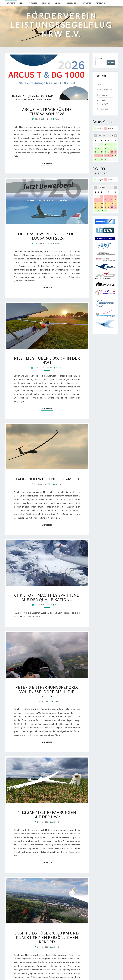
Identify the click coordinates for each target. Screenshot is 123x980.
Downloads (86, 3)
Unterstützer (100, 3)
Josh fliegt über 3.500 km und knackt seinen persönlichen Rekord (47, 937)
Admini (58, 119)
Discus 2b (46, 3)
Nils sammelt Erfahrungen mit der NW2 (47, 815)
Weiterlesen (48, 163)
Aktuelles (33, 3)
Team (100, 84)
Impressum (102, 95)
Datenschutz (103, 109)
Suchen (99, 58)
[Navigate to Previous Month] (95, 136)
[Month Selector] (105, 136)
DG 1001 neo (71, 3)
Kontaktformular (105, 90)
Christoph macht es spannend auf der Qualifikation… (47, 597)
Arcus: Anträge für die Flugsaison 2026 (47, 112)
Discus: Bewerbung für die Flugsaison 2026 (47, 236)
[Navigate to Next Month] (115, 136)
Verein (21, 3)
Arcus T (58, 3)
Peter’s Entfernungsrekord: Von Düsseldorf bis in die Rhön (47, 692)
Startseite (11, 3)
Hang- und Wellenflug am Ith (47, 479)
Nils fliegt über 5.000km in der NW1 (47, 360)
